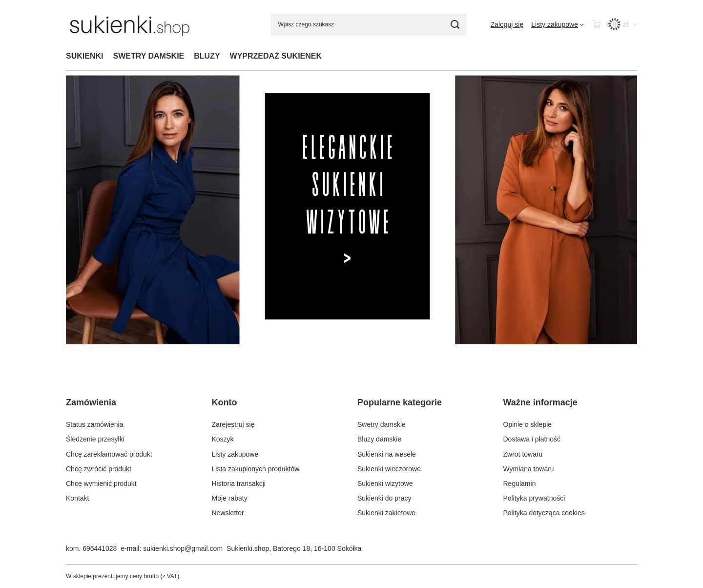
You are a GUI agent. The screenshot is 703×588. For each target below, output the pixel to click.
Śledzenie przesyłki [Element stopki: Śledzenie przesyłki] (95, 439)
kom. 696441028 (91, 548)
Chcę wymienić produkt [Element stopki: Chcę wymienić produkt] (101, 483)
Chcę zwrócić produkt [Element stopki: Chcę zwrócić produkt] (99, 469)
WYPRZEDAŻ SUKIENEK (276, 56)
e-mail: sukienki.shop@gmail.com (172, 548)
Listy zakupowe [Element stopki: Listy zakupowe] (235, 454)
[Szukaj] (455, 25)
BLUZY (207, 56)
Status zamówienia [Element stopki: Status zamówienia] (95, 424)
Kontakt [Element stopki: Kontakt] (77, 498)
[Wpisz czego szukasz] (369, 25)
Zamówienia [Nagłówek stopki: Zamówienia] (91, 402)
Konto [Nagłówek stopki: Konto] (225, 402)
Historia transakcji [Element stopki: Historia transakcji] (239, 483)
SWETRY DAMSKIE (148, 56)
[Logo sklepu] (130, 24)
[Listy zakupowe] (558, 24)
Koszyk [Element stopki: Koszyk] (223, 439)
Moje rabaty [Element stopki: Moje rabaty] (230, 498)
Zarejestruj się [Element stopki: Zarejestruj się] (233, 424)
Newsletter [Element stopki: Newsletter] (228, 513)
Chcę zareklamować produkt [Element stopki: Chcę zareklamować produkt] (109, 454)
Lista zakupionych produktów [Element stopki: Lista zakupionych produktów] (256, 469)
